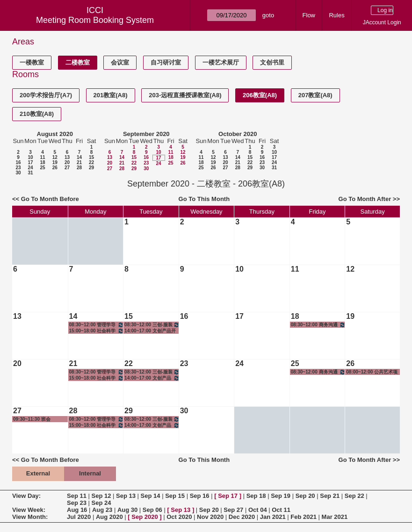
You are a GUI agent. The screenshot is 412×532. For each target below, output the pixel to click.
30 (18, 173)
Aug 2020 (109, 517)
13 (67, 157)
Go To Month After (365, 199)
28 (79, 168)
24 (30, 168)
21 (79, 162)
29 (91, 168)
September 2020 (146, 134)
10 (30, 157)
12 (55, 157)
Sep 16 (200, 496)
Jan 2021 (273, 517)
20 (67, 162)
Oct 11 (281, 510)
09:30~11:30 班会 (32, 419)
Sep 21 (330, 496)
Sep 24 (101, 503)
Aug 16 (77, 510)
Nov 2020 (210, 517)
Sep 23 (77, 503)
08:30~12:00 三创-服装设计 (152, 325)
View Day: (26, 496)
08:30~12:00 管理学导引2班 (97, 325)
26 (55, 168)
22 (91, 162)
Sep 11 (77, 496)
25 (42, 168)
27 (67, 168)
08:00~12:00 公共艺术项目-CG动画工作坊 (372, 372)
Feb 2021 (304, 517)
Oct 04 (258, 510)
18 (42, 162)
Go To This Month (204, 199)
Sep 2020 (145, 517)
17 (30, 162)
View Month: (30, 517)
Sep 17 (228, 496)
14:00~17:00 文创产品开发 (150, 331)
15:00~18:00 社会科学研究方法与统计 (97, 331)
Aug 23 (102, 510)
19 (55, 162)
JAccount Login (382, 22)
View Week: (29, 510)
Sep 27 (233, 510)
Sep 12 (101, 496)
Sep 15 (175, 496)
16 (18, 162)
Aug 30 (127, 510)
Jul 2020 (79, 517)
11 (42, 157)
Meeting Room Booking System (95, 20)
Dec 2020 (242, 517)
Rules (336, 15)
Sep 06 (152, 510)
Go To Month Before (50, 199)
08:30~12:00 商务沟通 (318, 325)
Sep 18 (256, 496)
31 (30, 173)
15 (91, 157)
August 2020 (55, 134)
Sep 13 (126, 496)
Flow (309, 15)
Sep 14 (151, 496)
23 (18, 168)
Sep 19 (281, 496)
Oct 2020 (179, 517)
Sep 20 (305, 496)
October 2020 (238, 134)
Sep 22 (354, 496)
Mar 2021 (335, 517)
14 (79, 157)
